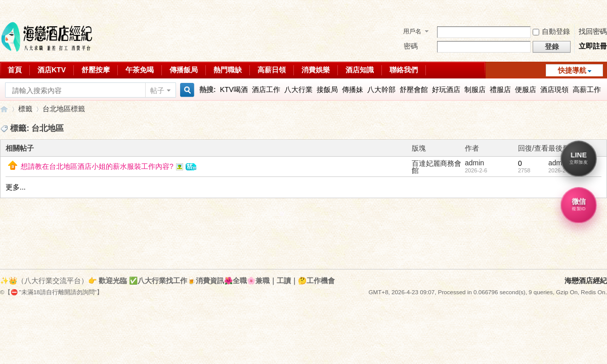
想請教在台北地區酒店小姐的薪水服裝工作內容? (97, 166)
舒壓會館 (414, 89)
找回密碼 (593, 31)
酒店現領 (554, 89)
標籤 (25, 109)
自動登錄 (551, 31)
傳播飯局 (184, 70)
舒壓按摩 (96, 70)
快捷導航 (572, 70)
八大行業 (298, 89)
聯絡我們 (404, 70)
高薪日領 (272, 70)
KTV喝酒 (234, 89)
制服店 (475, 89)
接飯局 (327, 89)
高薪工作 (587, 89)
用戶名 (412, 31)
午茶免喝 (140, 70)
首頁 (15, 70)
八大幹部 (381, 89)
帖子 (157, 90)
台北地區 (57, 109)
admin (474, 163)
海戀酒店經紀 (586, 281)
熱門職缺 (228, 70)
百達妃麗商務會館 (437, 167)
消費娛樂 (316, 70)
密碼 (411, 46)
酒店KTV (52, 70)
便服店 (526, 89)
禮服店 (500, 89)
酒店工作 (266, 89)
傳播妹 (353, 89)
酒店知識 (360, 70)
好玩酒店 (446, 89)
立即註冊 (593, 46)
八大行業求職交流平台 (4, 109)
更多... (16, 187)
